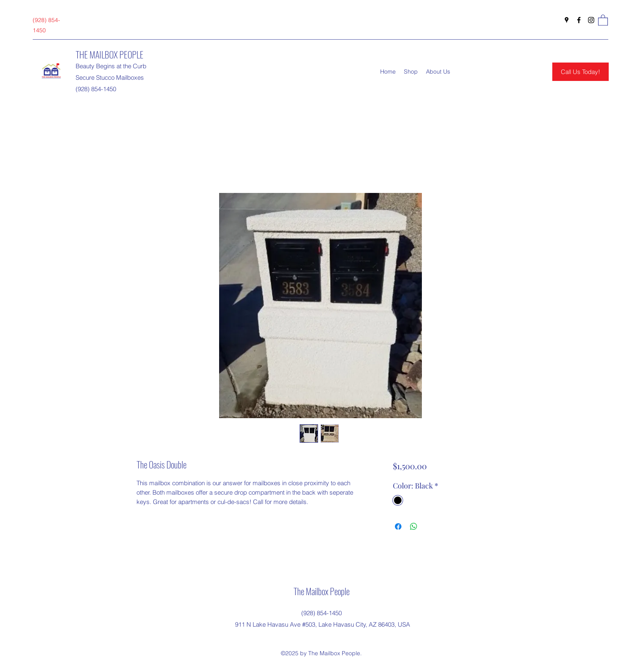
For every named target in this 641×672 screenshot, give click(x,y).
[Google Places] (567, 20)
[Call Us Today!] (580, 72)
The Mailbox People (322, 591)
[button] (603, 20)
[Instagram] (591, 20)
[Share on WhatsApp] (414, 526)
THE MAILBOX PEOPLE (110, 54)
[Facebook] (579, 20)
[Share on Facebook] (398, 526)
